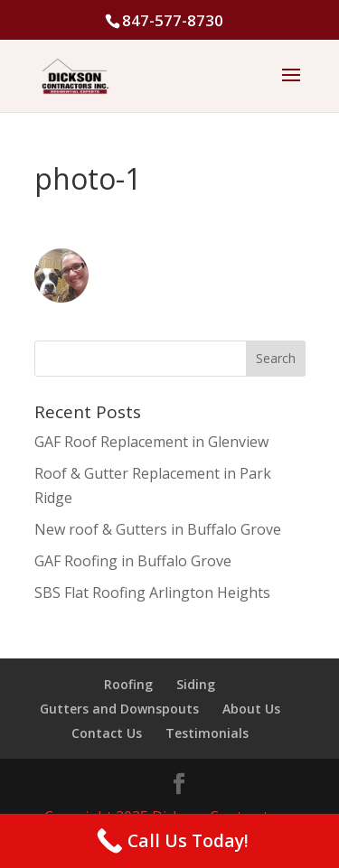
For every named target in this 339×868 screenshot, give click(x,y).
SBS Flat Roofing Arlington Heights (152, 593)
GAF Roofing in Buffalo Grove (133, 561)
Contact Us (107, 733)
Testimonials (207, 733)
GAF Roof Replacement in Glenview (151, 442)
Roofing (128, 684)
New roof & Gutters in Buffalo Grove (158, 529)
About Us (251, 709)
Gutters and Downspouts (119, 709)
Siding (196, 684)
